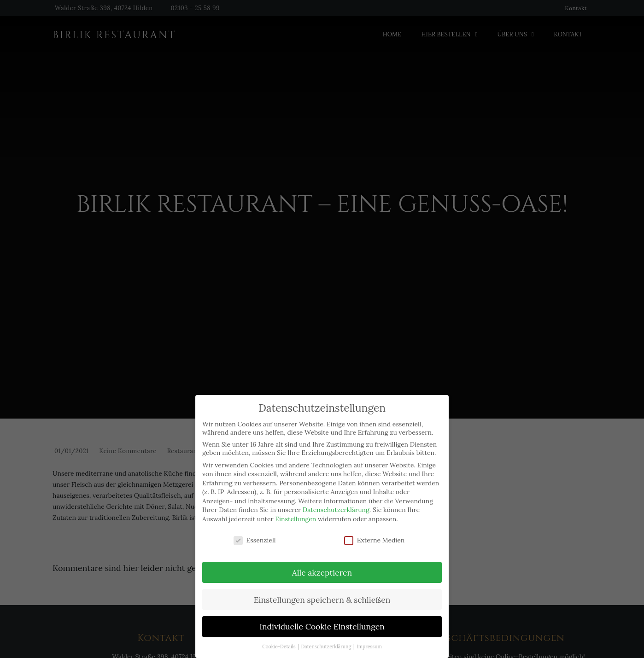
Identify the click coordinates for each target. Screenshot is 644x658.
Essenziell (255, 530)
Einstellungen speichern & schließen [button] (322, 589)
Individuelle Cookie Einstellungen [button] (322, 616)
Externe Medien (375, 530)
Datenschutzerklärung (336, 500)
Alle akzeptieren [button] (322, 562)
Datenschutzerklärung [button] (327, 636)
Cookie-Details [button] (279, 636)
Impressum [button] (369, 636)
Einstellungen (296, 508)
